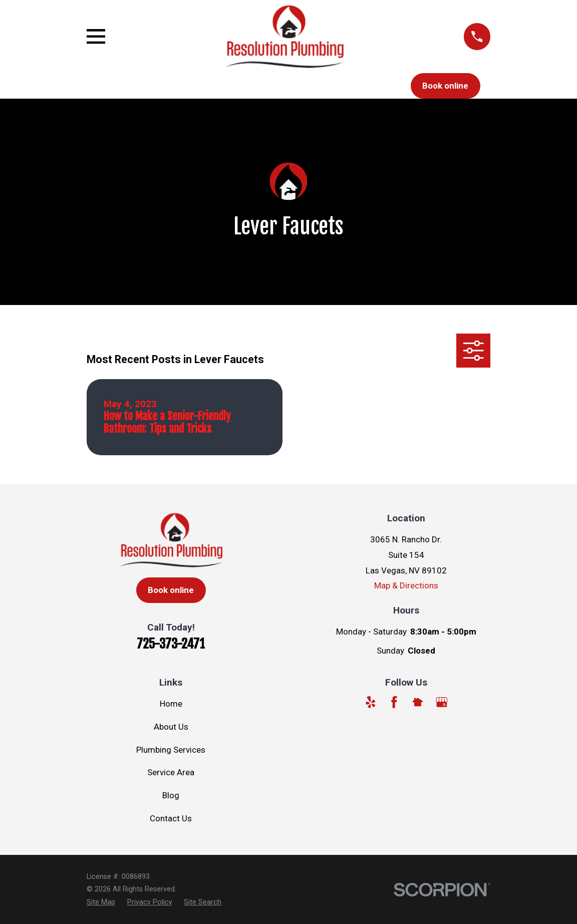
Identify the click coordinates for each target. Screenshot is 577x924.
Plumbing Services (171, 750)
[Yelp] (371, 702)
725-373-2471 (171, 644)
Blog (171, 795)
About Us (171, 727)
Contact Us (171, 818)
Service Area (171, 772)
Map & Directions (406, 585)
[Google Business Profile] (442, 702)
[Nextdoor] (418, 702)
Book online (445, 86)
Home (171, 704)
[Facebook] (394, 702)
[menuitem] (101, 902)
